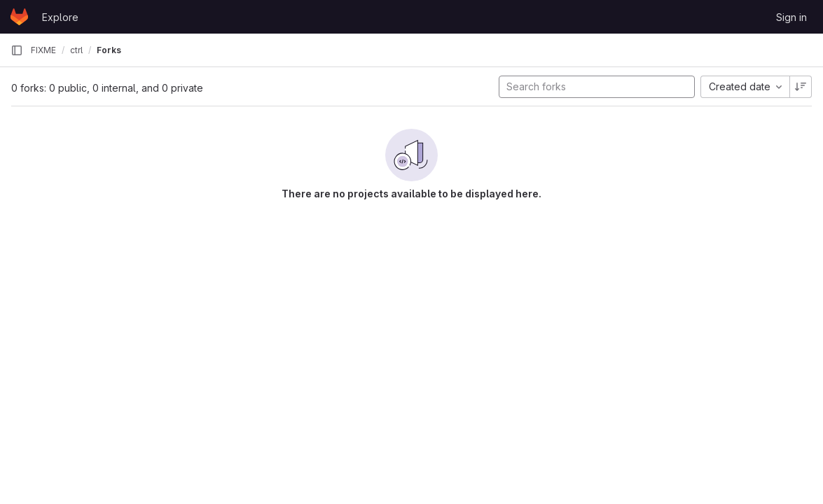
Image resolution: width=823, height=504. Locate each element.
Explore (60, 17)
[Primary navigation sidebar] (17, 50)
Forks (109, 50)
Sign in (791, 17)
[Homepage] (19, 17)
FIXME (43, 50)
